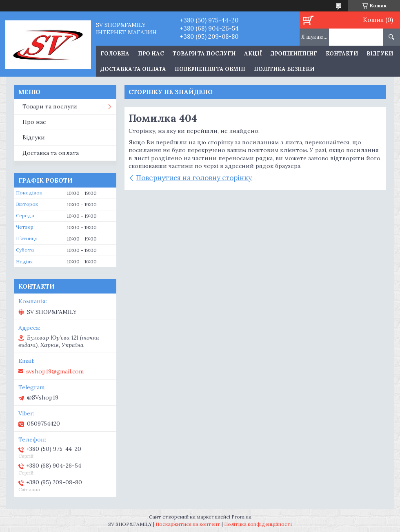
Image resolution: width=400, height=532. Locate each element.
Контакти (342, 54)
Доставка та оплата (133, 69)
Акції (253, 54)
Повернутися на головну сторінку (194, 178)
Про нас (151, 54)
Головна (115, 54)
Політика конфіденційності (258, 524)
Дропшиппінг (294, 54)
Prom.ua (241, 517)
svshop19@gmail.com (55, 371)
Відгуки (380, 54)
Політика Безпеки (284, 69)
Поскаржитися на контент (188, 524)
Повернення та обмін (210, 69)
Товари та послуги (204, 54)
